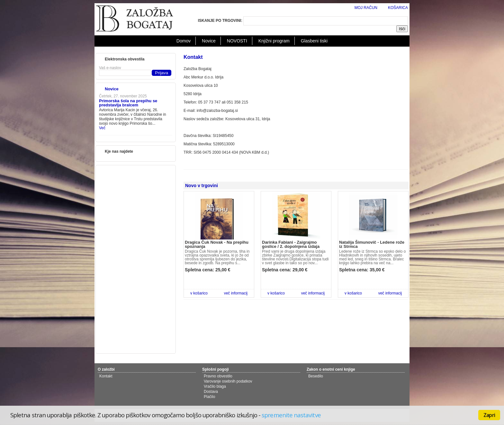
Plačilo (209, 397)
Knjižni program (274, 41)
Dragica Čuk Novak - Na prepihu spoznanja (217, 244)
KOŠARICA (398, 8)
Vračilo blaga (215, 386)
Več (102, 128)
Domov (184, 41)
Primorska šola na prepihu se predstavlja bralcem (128, 103)
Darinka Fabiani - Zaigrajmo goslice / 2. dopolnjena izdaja (291, 244)
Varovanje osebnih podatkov (228, 381)
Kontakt (106, 376)
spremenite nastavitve (291, 415)
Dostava (211, 392)
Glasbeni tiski (314, 41)
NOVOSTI (237, 41)
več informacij (236, 293)
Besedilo (316, 376)
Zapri (489, 415)
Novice (209, 41)
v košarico (199, 293)
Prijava (162, 73)
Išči (402, 29)
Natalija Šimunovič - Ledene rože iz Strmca (372, 244)
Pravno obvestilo (218, 376)
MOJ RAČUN (366, 8)
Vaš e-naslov (110, 68)
